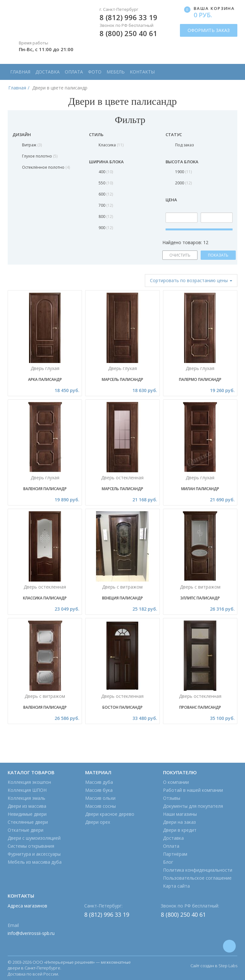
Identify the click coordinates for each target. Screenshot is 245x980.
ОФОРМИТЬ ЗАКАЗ (209, 30)
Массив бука (99, 790)
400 (106, 172)
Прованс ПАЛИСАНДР (200, 707)
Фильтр (122, 120)
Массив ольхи (100, 798)
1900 (183, 172)
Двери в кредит (180, 830)
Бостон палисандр (122, 707)
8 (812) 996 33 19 (128, 17)
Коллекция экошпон (29, 782)
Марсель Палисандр (122, 379)
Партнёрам (175, 854)
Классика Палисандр (45, 598)
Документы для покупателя (193, 806)
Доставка (48, 72)
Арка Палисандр (45, 379)
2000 (183, 183)
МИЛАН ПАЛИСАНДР (200, 489)
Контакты (142, 72)
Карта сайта (176, 886)
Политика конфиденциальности (198, 870)
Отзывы (172, 798)
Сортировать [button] (191, 280)
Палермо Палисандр (200, 379)
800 (106, 216)
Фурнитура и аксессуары (34, 854)
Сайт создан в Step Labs (214, 966)
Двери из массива (27, 806)
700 (106, 205)
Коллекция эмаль (26, 798)
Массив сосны (100, 806)
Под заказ (184, 145)
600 (106, 194)
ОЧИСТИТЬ (180, 255)
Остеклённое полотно (46, 167)
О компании (176, 782)
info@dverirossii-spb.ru (31, 933)
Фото (95, 72)
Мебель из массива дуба (35, 862)
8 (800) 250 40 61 (128, 33)
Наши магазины (180, 814)
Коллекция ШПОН (27, 790)
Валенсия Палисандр (45, 489)
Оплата (74, 72)
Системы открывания (31, 846)
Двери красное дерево (110, 814)
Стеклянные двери (28, 822)
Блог (168, 862)
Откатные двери (26, 830)
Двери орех (98, 822)
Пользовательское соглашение (197, 878)
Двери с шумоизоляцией (34, 838)
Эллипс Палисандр (200, 598)
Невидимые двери (27, 814)
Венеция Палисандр (122, 598)
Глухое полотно (40, 156)
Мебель (116, 72)
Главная (20, 72)
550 (106, 183)
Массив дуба (99, 782)
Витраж (32, 145)
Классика (111, 145)
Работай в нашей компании (193, 790)
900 (106, 228)
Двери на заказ (179, 822)
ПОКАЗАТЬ (218, 255)
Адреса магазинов (27, 906)
